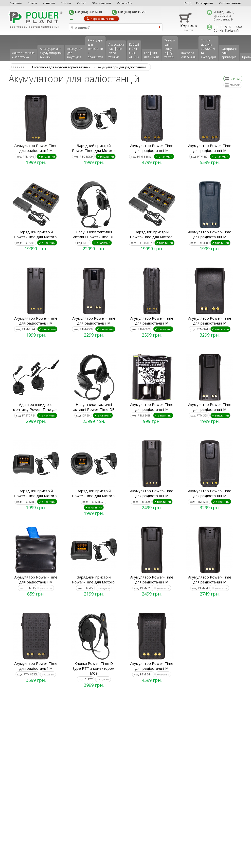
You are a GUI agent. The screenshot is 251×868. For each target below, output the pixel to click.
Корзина (188, 26)
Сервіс (82, 3)
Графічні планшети (152, 55)
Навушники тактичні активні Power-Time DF (94, 234)
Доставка (16, 3)
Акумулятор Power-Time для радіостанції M (36, 148)
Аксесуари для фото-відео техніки (116, 51)
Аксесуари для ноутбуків (75, 53)
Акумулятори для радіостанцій (122, 67)
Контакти (49, 3)
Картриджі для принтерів (229, 53)
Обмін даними (101, 3)
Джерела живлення (188, 55)
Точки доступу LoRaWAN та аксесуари (208, 49)
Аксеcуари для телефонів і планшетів (95, 49)
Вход (188, 3)
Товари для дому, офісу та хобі (170, 49)
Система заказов (230, 3)
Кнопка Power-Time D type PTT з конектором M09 (94, 668)
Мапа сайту (124, 3)
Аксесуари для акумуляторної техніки (51, 53)
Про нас (66, 3)
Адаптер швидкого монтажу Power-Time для (36, 407)
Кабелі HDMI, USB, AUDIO (134, 51)
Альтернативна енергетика (23, 55)
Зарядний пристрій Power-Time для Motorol (94, 148)
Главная (18, 67)
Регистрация (205, 3)
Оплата (32, 3)
